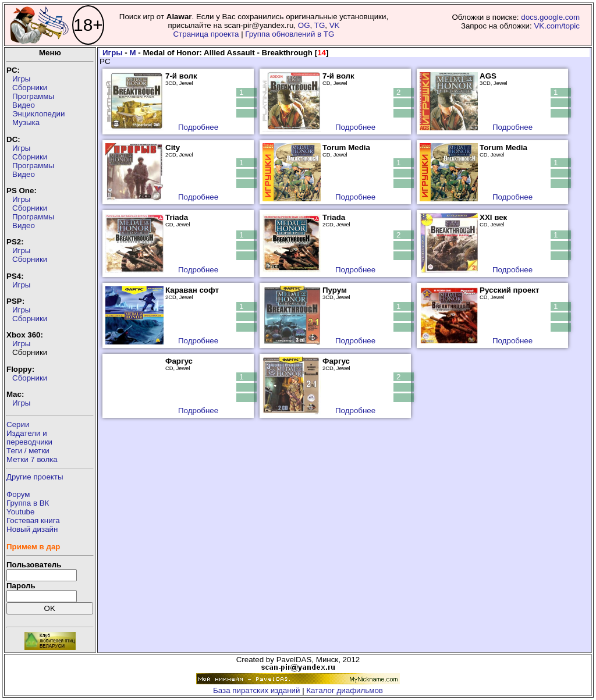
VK (335, 25)
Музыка (26, 122)
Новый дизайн (32, 529)
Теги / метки (28, 451)
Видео (24, 105)
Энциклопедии (38, 114)
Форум (18, 494)
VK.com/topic (557, 26)
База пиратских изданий (256, 690)
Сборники (30, 88)
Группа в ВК (28, 503)
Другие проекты (35, 477)
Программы (33, 96)
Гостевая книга (33, 520)
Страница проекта (206, 34)
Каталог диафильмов (345, 690)
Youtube (20, 512)
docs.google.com (550, 17)
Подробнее (198, 127)
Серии (18, 424)
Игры (21, 79)
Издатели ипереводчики (29, 438)
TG (320, 25)
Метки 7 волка (32, 459)
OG (304, 25)
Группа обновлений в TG (290, 34)
